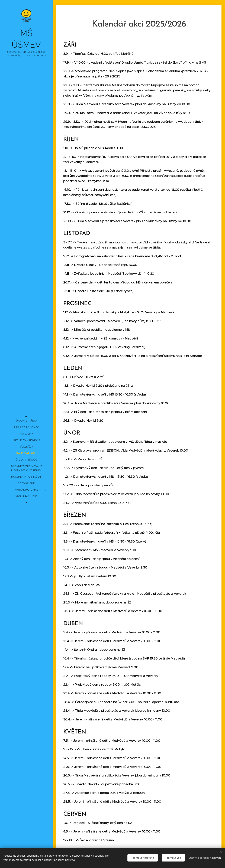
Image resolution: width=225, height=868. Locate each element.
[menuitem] (26, 421)
